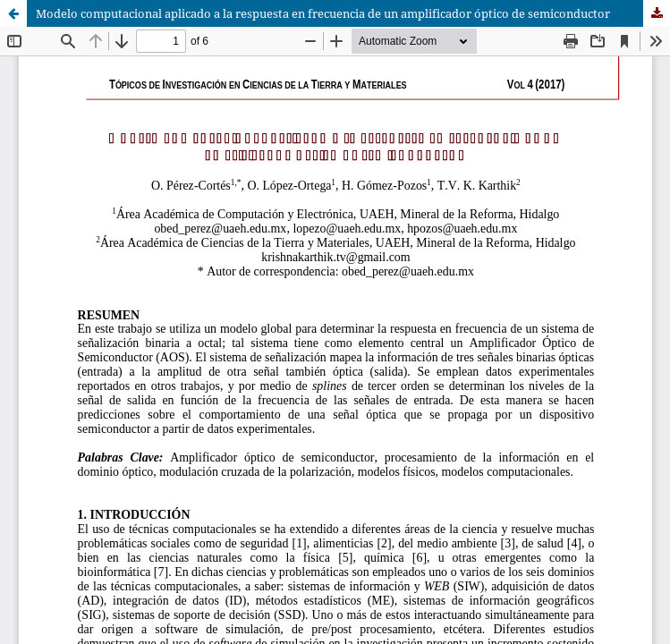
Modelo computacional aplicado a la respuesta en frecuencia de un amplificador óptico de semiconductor (323, 13)
